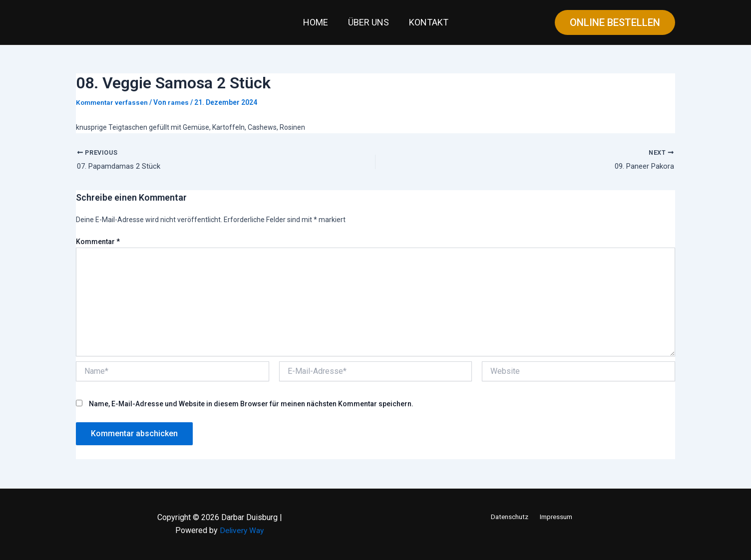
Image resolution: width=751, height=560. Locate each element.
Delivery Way (242, 531)
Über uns (369, 22)
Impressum (555, 517)
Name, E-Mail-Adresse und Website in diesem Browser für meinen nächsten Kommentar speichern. (251, 405)
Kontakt (427, 22)
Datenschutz (510, 517)
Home (318, 22)
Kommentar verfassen (113, 102)
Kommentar (98, 243)
